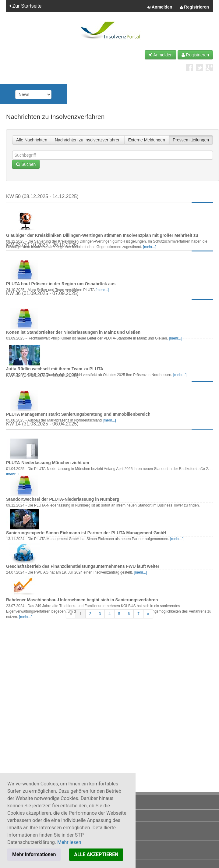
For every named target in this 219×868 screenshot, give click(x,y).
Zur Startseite (25, 6)
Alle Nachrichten (32, 140)
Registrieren (194, 7)
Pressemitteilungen (191, 140)
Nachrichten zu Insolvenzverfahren (88, 140)
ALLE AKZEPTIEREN (96, 854)
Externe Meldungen (147, 140)
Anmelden (160, 7)
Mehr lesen (69, 842)
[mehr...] (150, 247)
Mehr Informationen (34, 854)
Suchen (26, 164)
